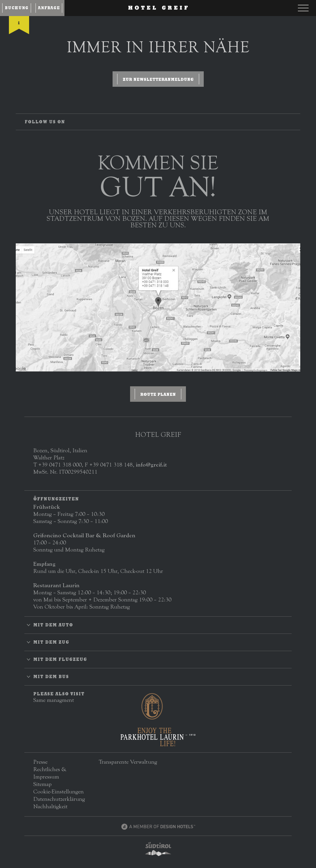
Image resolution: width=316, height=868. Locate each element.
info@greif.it (151, 465)
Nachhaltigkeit (50, 806)
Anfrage (49, 8)
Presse (40, 762)
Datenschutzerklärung (59, 799)
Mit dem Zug (51, 642)
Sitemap (42, 784)
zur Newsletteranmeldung (158, 79)
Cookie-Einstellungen (59, 791)
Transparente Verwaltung (128, 762)
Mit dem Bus (51, 677)
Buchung (17, 8)
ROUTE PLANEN (158, 394)
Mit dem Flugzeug (60, 659)
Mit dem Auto (53, 625)
